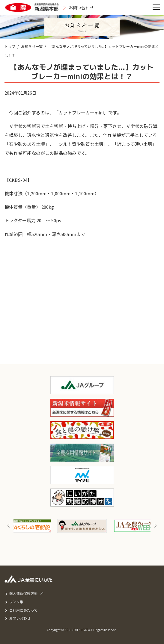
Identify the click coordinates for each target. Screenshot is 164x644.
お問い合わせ (20, 618)
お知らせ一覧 (32, 46)
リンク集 (16, 602)
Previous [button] (9, 526)
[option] (82, 526)
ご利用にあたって (23, 610)
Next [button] (155, 526)
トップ (10, 46)
